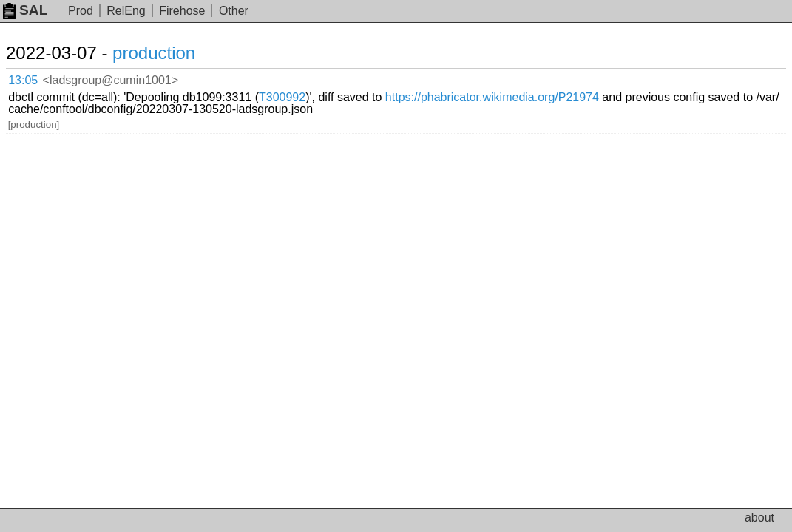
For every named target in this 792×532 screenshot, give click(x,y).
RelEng (126, 11)
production (172, 53)
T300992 (448, 77)
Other (234, 11)
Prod (81, 11)
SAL (25, 10)
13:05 (38, 78)
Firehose (182, 11)
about (759, 518)
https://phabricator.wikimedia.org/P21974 (281, 89)
